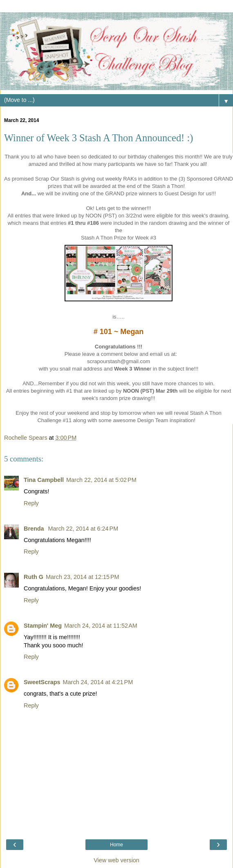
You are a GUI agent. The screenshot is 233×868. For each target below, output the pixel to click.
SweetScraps (42, 682)
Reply (31, 503)
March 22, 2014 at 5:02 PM (101, 480)
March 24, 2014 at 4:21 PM (98, 682)
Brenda (35, 529)
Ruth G (34, 577)
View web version (116, 860)
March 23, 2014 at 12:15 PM (83, 577)
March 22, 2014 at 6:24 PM (83, 529)
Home (116, 845)
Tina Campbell (44, 480)
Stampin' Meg (43, 626)
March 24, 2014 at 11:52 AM (101, 626)
